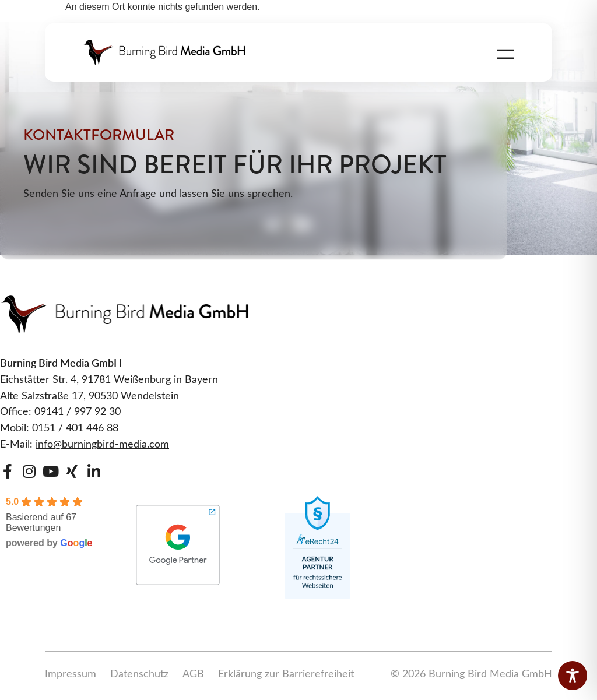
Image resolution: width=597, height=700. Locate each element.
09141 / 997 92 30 (78, 411)
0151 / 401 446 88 (75, 427)
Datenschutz (139, 673)
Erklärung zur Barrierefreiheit (286, 673)
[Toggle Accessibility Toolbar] (573, 676)
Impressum (71, 673)
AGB (193, 673)
